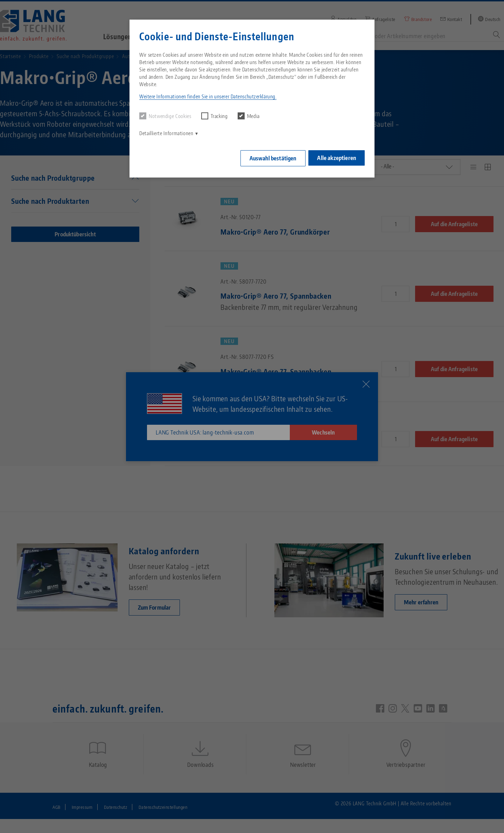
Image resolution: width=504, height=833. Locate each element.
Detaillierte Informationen (166, 133)
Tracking (215, 116)
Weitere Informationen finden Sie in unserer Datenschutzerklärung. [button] (208, 96)
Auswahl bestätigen (271, 157)
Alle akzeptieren (337, 157)
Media (249, 116)
